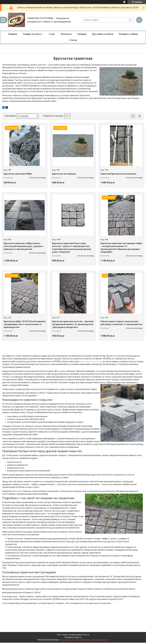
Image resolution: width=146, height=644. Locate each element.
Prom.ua (86, 635)
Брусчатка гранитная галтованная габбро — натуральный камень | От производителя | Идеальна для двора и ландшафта (121, 248)
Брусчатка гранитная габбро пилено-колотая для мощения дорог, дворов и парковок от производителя (23, 246)
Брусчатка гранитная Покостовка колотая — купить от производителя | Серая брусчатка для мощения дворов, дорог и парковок (72, 248)
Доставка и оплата (103, 34)
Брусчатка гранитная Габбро (18, 174)
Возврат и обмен (129, 34)
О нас (52, 34)
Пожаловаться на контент (70, 640)
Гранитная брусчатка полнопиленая (118, 174)
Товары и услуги (32, 34)
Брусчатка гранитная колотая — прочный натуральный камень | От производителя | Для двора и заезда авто (73, 324)
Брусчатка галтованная (64, 174)
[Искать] (130, 20)
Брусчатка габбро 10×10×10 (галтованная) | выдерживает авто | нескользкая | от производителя (25, 324)
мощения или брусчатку (91, 361)
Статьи (73, 40)
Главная (13, 34)
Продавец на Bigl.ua (73, 637)
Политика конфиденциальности (95, 640)
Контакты (66, 34)
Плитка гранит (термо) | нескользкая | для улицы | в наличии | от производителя (121, 323)
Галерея (82, 34)
